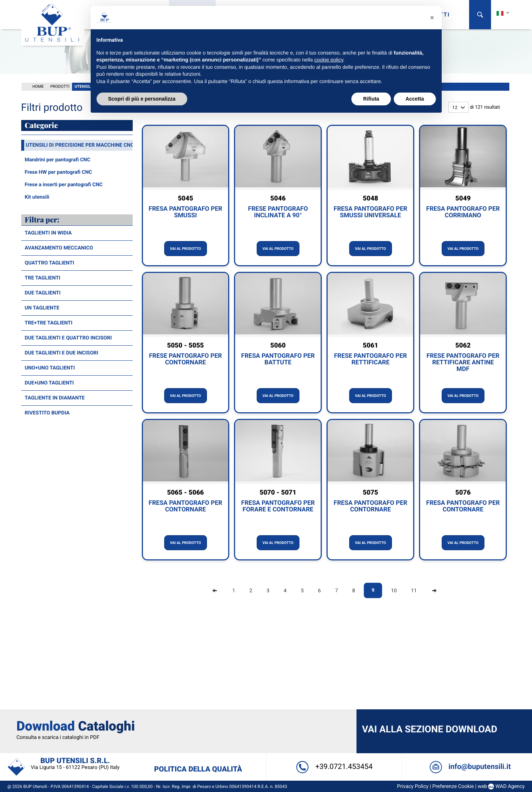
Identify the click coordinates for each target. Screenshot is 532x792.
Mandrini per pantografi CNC (58, 159)
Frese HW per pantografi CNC (59, 172)
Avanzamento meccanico (59, 247)
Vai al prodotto (186, 248)
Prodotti (60, 86)
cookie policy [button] (329, 60)
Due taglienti (43, 292)
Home (38, 86)
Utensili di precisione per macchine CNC (80, 144)
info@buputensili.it (468, 682)
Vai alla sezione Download (429, 645)
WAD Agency (507, 702)
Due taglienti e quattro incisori (68, 337)
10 (394, 590)
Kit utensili (37, 196)
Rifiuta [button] (371, 99)
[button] (432, 18)
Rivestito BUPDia (47, 412)
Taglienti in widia (48, 232)
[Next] (434, 590)
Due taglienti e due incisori (62, 352)
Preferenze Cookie (450, 702)
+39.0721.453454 (333, 682)
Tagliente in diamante (55, 397)
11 (414, 590)
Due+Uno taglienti (49, 382)
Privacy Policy (410, 702)
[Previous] (215, 590)
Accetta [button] (415, 99)
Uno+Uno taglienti (50, 367)
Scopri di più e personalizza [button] (142, 99)
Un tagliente (42, 307)
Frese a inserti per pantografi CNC (64, 184)
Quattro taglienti (50, 262)
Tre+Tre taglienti (49, 322)
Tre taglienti (43, 277)
